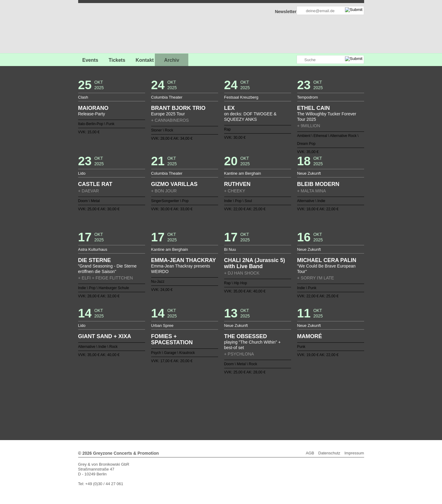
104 (262, 404)
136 (269, 409)
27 (257, 395)
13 (190, 395)
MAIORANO (93, 108)
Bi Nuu (230, 249)
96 (223, 404)
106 (272, 404)
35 (296, 395)
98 (233, 404)
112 (301, 404)
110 (291, 404)
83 (161, 404)
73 (296, 400)
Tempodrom (308, 97)
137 (274, 409)
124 (211, 409)
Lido (82, 173)
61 (238, 400)
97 (228, 404)
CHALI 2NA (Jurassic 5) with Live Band (255, 263)
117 (177, 409)
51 (190, 400)
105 (267, 404)
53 (199, 400)
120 (192, 409)
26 (252, 395)
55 (209, 400)
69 (277, 400)
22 (233, 395)
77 (132, 404)
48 (175, 400)
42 (146, 400)
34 (291, 395)
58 (223, 400)
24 (243, 395)
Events (90, 60)
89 (190, 404)
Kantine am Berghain (243, 173)
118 (182, 409)
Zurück (221, 386)
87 (180, 404)
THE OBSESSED (246, 336)
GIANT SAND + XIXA (105, 336)
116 (173, 409)
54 (204, 400)
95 (219, 404)
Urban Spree (162, 325)
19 (219, 395)
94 (214, 404)
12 (185, 395)
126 (221, 409)
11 (180, 395)
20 (223, 395)
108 (281, 404)
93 (209, 404)
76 (310, 400)
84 (165, 404)
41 (141, 400)
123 (207, 409)
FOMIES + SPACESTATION (172, 339)
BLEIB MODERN (318, 184)
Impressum (354, 453)
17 (209, 395)
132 (250, 409)
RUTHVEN (237, 184)
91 (199, 404)
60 (233, 400)
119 (187, 409)
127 (226, 409)
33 (286, 395)
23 (238, 395)
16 (204, 395)
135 (265, 409)
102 (252, 404)
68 (272, 400)
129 (235, 409)
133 (255, 409)
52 (194, 400)
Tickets (117, 60)
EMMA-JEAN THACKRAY (184, 260)
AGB (310, 453)
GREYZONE (109, 29)
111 (296, 404)
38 (310, 395)
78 (136, 404)
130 (240, 409)
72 (291, 400)
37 (306, 395)
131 (245, 409)
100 (243, 404)
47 (170, 400)
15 (199, 395)
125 (216, 409)
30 (272, 395)
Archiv (172, 60)
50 (185, 400)
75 (306, 400)
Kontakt (145, 60)
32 (281, 395)
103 (257, 404)
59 (228, 400)
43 (151, 400)
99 (238, 404)
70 (281, 400)
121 (197, 409)
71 (286, 400)
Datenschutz (329, 453)
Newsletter (286, 12)
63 (248, 400)
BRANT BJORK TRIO (178, 108)
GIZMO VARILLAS (174, 184)
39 (132, 400)
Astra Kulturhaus (93, 249)
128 (231, 409)
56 (214, 400)
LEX (230, 108)
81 (151, 404)
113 (306, 404)
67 (267, 400)
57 (219, 400)
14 (194, 395)
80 (146, 404)
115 (168, 409)
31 (277, 395)
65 (257, 400)
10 (175, 395)
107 (277, 404)
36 (301, 395)
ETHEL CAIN (314, 108)
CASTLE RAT (95, 184)
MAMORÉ (310, 336)
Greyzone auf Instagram (292, 60)
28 (262, 395)
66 (262, 400)
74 (301, 400)
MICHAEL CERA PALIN (327, 260)
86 (175, 404)
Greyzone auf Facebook (275, 60)
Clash (83, 97)
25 (248, 395)
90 (194, 404)
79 (141, 404)
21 (228, 395)
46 (165, 400)
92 (204, 404)
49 (180, 400)
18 (214, 395)
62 (243, 400)
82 (156, 404)
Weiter (221, 413)
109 (286, 404)
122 (202, 409)
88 (185, 404)
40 (136, 400)
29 (267, 395)
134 (260, 409)
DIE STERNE (95, 260)
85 (170, 404)
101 (248, 404)
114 (310, 404)
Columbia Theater (167, 97)
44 (156, 400)
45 (161, 400)
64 (252, 400)
